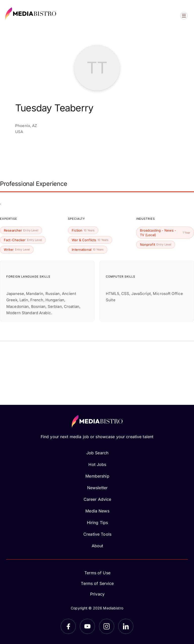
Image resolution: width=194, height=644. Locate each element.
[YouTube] (87, 626)
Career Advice (98, 499)
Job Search (97, 453)
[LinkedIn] (126, 626)
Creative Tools (97, 534)
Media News (97, 511)
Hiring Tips (97, 523)
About (98, 546)
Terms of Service (97, 583)
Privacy (97, 594)
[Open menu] (184, 16)
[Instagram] (107, 626)
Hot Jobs (97, 464)
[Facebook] (68, 626)
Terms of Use (97, 573)
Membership (97, 476)
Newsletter (97, 488)
